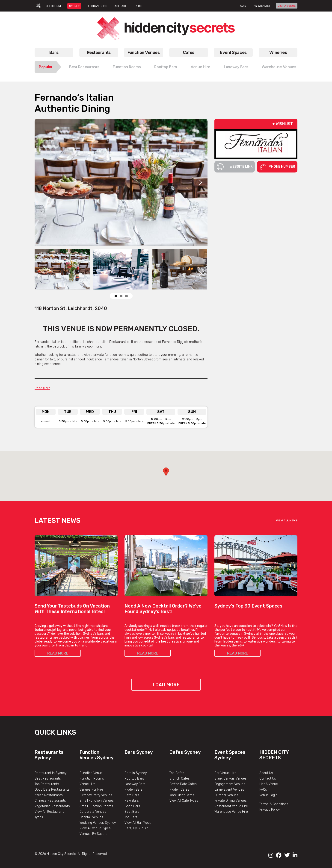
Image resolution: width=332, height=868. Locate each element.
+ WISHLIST (283, 124)
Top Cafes (177, 773)
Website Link (235, 167)
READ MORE (58, 653)
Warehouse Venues (279, 67)
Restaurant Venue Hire (231, 806)
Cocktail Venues (91, 817)
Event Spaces (233, 52)
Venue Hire (200, 67)
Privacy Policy (270, 810)
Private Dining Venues (231, 801)
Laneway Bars (236, 67)
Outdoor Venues (226, 795)
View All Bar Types (138, 823)
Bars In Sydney (136, 773)
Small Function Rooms (96, 806)
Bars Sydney (139, 752)
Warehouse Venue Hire (231, 812)
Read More (42, 388)
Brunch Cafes (180, 779)
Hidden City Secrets (274, 755)
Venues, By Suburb (93, 834)
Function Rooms (127, 67)
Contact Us (268, 779)
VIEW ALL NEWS (287, 520)
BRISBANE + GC (97, 6)
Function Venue (91, 773)
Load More (166, 685)
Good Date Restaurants (52, 790)
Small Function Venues (97, 801)
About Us (266, 773)
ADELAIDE (121, 6)
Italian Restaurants (49, 795)
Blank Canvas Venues (231, 779)
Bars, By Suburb (136, 828)
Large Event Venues (229, 790)
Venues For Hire (91, 790)
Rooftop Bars (166, 67)
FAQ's (242, 6)
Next (201, 182)
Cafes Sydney (185, 752)
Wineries (278, 52)
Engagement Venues (230, 784)
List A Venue (269, 784)
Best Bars (132, 812)
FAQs (263, 790)
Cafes (189, 52)
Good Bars (132, 806)
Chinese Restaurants (50, 801)
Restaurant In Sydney (50, 773)
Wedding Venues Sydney (98, 823)
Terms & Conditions (274, 804)
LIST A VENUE (287, 6)
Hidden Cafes (179, 790)
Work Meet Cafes (182, 795)
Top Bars (131, 817)
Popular (46, 67)
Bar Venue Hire (225, 773)
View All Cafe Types (184, 801)
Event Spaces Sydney (230, 755)
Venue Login (268, 795)
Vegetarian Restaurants (52, 806)
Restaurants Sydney (49, 755)
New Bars (132, 801)
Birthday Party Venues (96, 795)
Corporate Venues (93, 812)
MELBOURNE (54, 6)
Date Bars (132, 795)
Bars (54, 52)
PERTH (139, 6)
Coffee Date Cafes (183, 784)
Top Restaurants (47, 784)
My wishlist (262, 6)
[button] (166, 472)
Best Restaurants (84, 67)
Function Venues (144, 52)
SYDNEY (74, 6)
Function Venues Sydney (96, 755)
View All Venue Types (95, 828)
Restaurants (99, 52)
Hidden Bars (133, 790)
